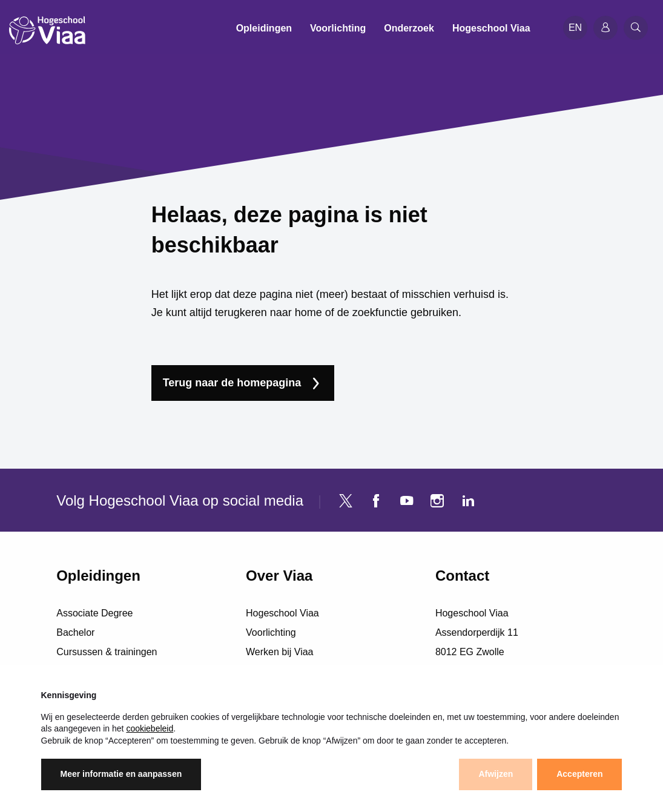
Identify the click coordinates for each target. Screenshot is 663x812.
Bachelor (75, 632)
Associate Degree (94, 613)
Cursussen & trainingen (107, 652)
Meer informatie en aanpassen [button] (121, 774)
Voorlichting (271, 632)
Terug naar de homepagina (232, 383)
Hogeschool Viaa (282, 613)
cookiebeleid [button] (150, 728)
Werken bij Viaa (279, 652)
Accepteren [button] (579, 774)
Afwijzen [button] (496, 774)
